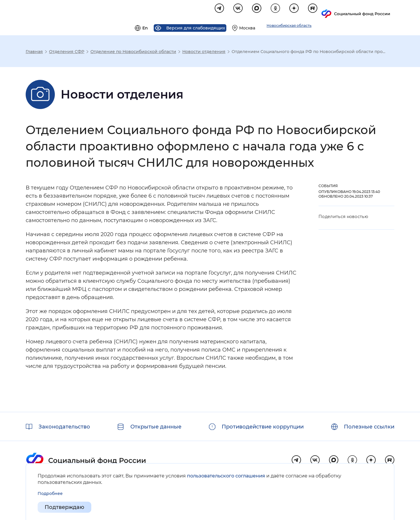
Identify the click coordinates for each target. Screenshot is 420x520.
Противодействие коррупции (263, 427)
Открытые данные (156, 427)
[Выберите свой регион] (315, 10)
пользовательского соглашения (226, 476)
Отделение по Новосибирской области (133, 52)
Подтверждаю (64, 507)
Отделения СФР (67, 52)
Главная (34, 52)
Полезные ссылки (369, 427)
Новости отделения (204, 52)
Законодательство (64, 427)
